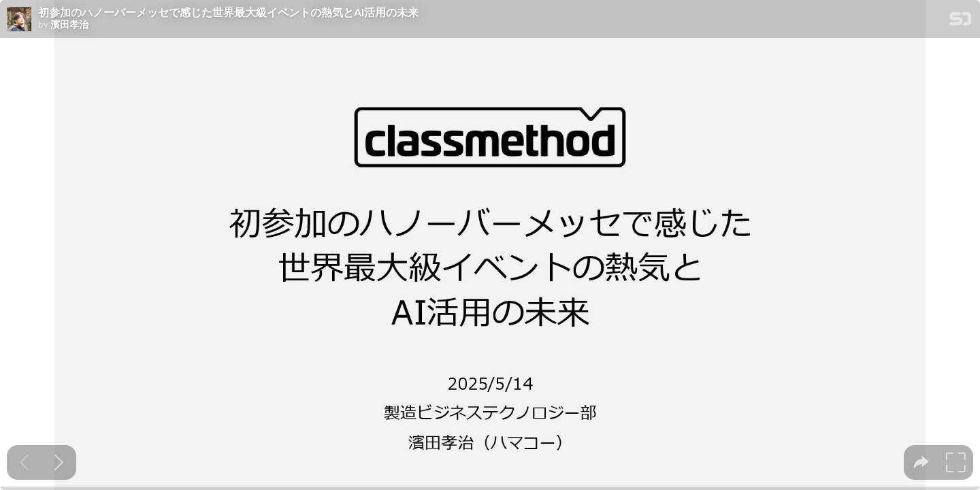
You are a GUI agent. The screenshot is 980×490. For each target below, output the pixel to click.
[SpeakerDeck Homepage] (960, 21)
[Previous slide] (24, 462)
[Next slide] (59, 462)
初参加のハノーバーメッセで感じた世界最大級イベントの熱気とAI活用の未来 (228, 12)
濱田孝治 (69, 24)
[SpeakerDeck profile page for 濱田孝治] (19, 20)
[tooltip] (921, 462)
